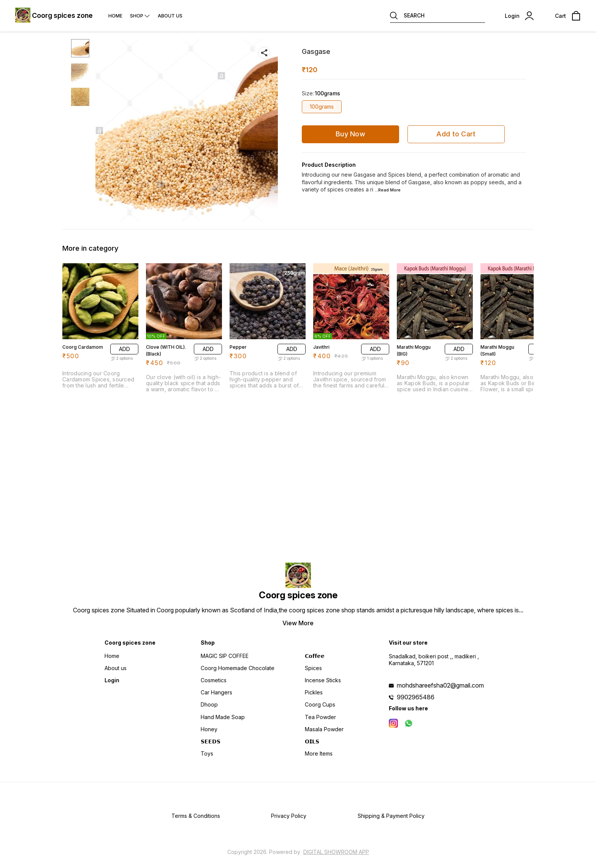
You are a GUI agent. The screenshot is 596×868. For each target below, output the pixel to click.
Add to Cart (456, 134)
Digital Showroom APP (336, 852)
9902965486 (416, 697)
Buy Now (350, 134)
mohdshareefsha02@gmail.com (440, 685)
